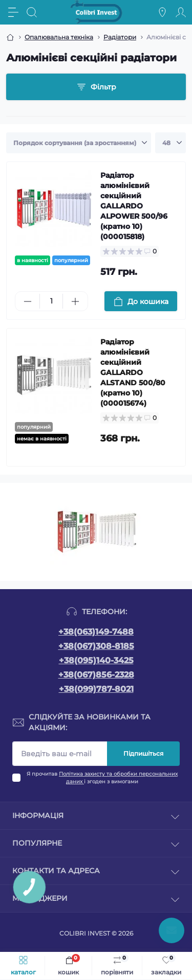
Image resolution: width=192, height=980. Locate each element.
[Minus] (27, 301)
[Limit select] (170, 143)
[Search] (32, 12)
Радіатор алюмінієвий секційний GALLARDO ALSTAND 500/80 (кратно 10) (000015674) (133, 372)
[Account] (181, 12)
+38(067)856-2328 (96, 675)
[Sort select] (79, 143)
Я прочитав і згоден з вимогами (102, 778)
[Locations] (162, 12)
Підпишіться (143, 753)
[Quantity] (51, 301)
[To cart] (141, 301)
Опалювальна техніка (59, 37)
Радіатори (120, 37)
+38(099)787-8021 (96, 689)
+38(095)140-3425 (96, 660)
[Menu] (13, 12)
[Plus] (75, 301)
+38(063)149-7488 (96, 632)
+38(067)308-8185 (96, 646)
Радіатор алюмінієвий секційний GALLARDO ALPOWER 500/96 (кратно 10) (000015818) (134, 206)
